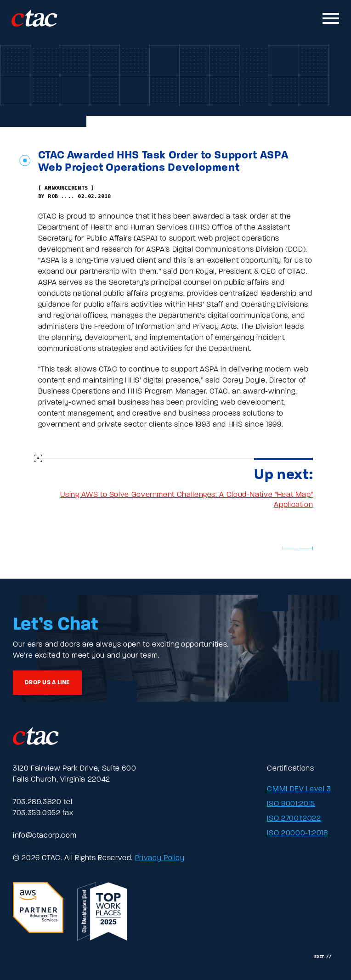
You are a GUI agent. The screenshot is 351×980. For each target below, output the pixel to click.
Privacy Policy (160, 858)
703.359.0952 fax (43, 813)
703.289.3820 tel (42, 802)
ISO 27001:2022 (294, 819)
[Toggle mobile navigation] (331, 18)
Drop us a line (47, 683)
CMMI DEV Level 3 (299, 789)
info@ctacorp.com (45, 836)
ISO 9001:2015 (291, 804)
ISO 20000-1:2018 (297, 834)
